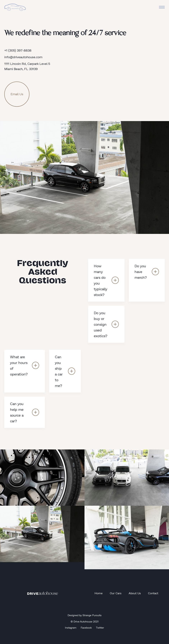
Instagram (71, 628)
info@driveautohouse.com (23, 57)
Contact (153, 593)
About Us (135, 593)
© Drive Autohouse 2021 (85, 621)
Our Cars (116, 593)
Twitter (100, 628)
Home (99, 593)
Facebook (86, 628)
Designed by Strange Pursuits (85, 615)
